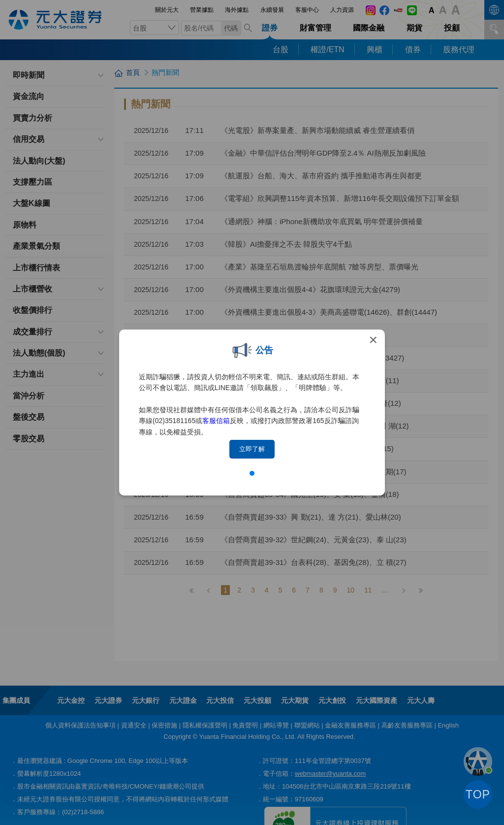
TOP (478, 794)
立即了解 (252, 449)
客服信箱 (216, 421)
